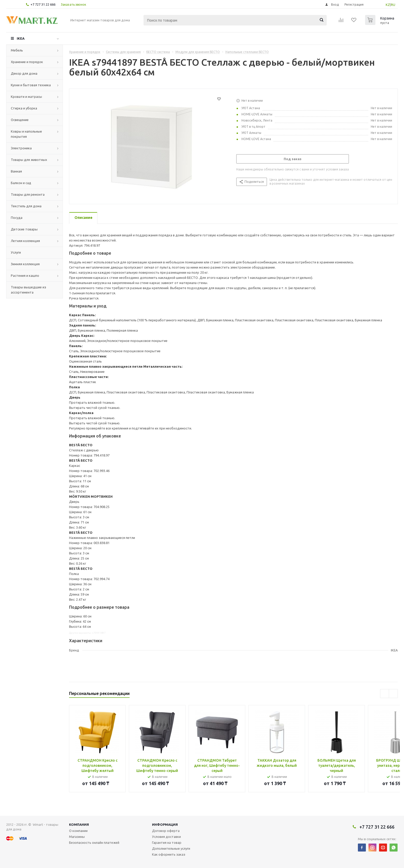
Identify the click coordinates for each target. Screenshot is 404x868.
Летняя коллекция (25, 241)
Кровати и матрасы (26, 97)
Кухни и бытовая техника (31, 85)
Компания (79, 824)
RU (393, 5)
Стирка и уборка (24, 108)
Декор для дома (24, 73)
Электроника (21, 148)
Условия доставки (166, 837)
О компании (78, 831)
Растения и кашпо (25, 276)
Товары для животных (29, 160)
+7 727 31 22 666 (43, 4)
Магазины (77, 837)
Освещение (20, 120)
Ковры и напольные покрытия (26, 134)
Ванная (16, 171)
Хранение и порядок (27, 62)
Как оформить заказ (169, 854)
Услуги (16, 252)
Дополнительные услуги (171, 848)
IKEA (21, 38)
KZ (388, 5)
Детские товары (24, 229)
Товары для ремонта (28, 194)
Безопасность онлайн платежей (94, 843)
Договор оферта (166, 831)
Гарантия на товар (167, 843)
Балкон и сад (21, 183)
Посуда (17, 218)
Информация (165, 824)
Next (393, 694)
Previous (385, 694)
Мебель (17, 50)
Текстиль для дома (26, 206)
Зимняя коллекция (25, 264)
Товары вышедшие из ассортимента (28, 290)
